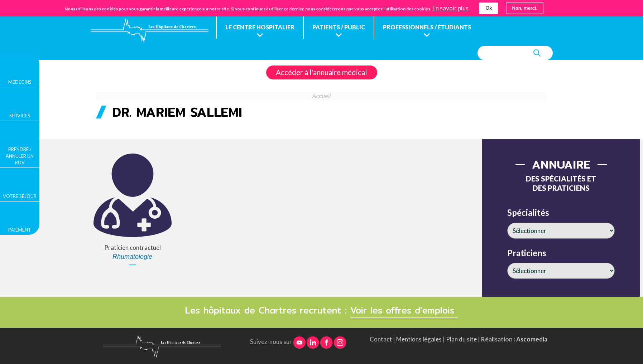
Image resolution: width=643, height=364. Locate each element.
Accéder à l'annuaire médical (321, 72)
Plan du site (461, 339)
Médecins (20, 82)
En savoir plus (450, 8)
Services (20, 116)
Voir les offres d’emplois (404, 310)
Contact (381, 339)
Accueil (321, 96)
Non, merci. (525, 7)
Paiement (20, 230)
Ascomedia (532, 339)
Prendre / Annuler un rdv (20, 156)
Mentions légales (419, 339)
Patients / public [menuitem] (339, 27)
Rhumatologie (132, 257)
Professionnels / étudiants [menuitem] (427, 27)
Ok (489, 7)
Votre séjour (20, 196)
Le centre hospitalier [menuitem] (260, 27)
